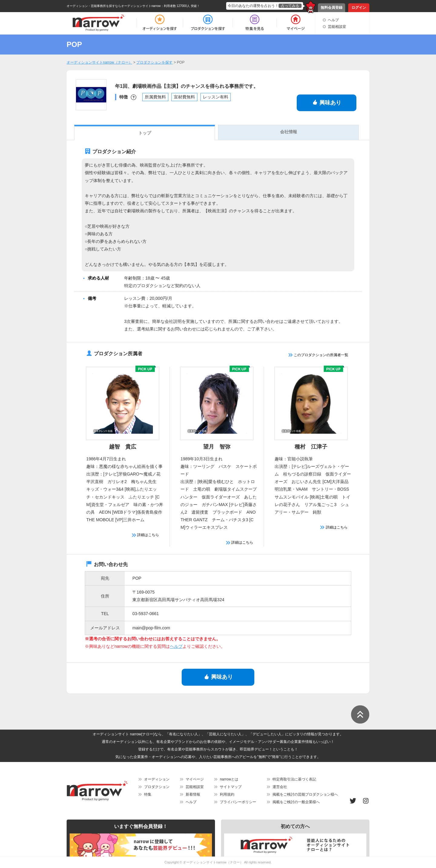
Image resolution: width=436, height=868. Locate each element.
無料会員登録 (332, 8)
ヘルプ (333, 20)
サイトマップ (231, 787)
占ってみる (290, 6)
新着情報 (193, 794)
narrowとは (229, 779)
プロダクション (157, 787)
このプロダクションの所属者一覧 (318, 355)
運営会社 (280, 787)
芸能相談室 (337, 27)
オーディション (157, 779)
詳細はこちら (145, 535)
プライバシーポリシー (238, 802)
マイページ (195, 779)
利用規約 (227, 794)
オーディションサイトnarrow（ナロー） (213, 862)
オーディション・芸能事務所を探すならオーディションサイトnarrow (114, 6)
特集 (148, 794)
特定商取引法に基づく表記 (294, 779)
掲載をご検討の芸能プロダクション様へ (305, 794)
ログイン (359, 8)
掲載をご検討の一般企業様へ (296, 802)
